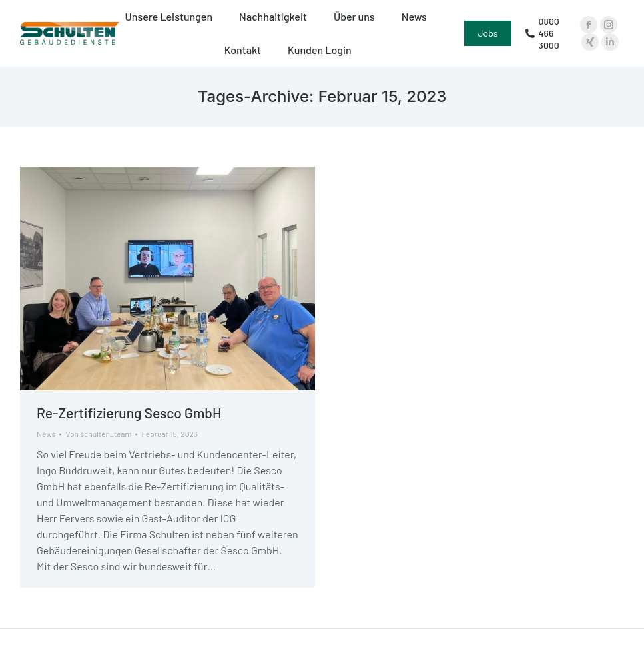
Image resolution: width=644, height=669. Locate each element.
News (46, 434)
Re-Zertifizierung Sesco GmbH (129, 413)
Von (98, 434)
